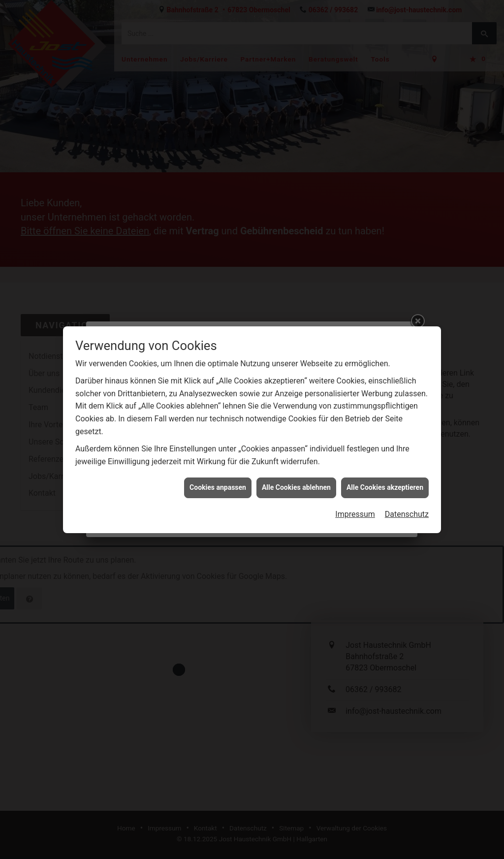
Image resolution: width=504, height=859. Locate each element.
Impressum (355, 508)
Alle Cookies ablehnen (296, 481)
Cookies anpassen (218, 481)
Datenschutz (407, 508)
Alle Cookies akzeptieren (385, 481)
